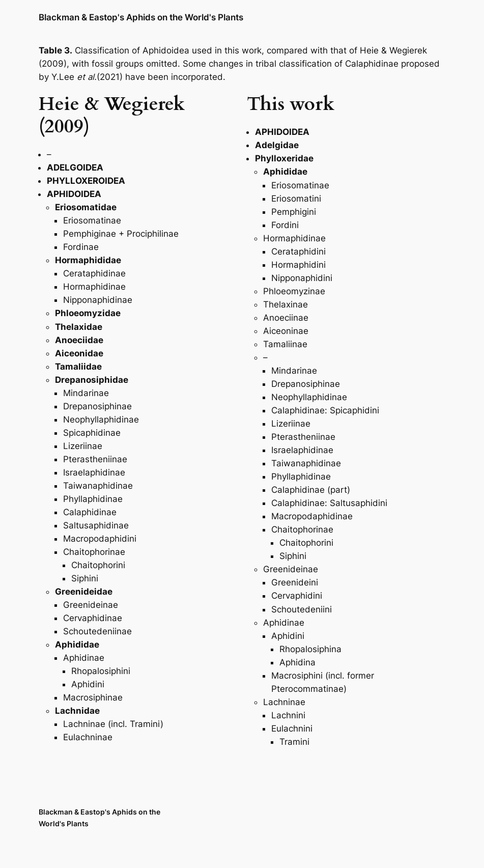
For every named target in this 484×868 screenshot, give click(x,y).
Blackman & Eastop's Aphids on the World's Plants (141, 17)
